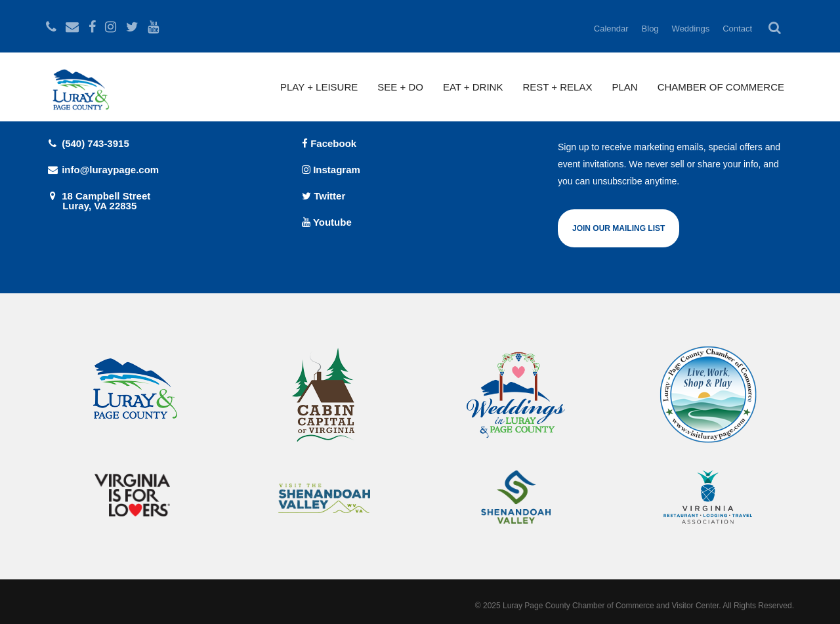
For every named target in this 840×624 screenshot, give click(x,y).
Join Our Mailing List (619, 228)
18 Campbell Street (164, 200)
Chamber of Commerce (721, 87)
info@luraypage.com (102, 170)
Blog (650, 29)
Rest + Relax (557, 87)
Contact (737, 29)
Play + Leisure (319, 87)
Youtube (327, 222)
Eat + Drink (473, 87)
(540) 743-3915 (88, 143)
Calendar (611, 29)
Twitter (324, 196)
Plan (624, 87)
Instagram (331, 170)
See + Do (400, 87)
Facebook (329, 143)
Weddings (691, 29)
